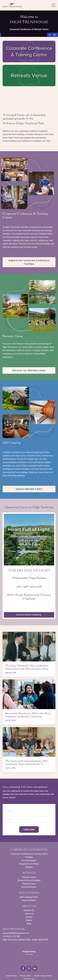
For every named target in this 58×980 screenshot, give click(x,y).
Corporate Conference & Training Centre (29, 854)
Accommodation (29, 860)
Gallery (29, 920)
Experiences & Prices (29, 864)
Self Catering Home (29, 897)
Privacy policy (26, 966)
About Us (29, 914)
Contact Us (29, 910)
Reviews (29, 867)
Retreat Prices (29, 884)
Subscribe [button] (29, 829)
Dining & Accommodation (29, 880)
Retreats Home (29, 877)
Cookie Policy (11, 966)
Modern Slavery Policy (43, 966)
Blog (29, 924)
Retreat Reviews (29, 887)
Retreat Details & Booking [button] (29, 615)
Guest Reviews (29, 900)
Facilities (29, 857)
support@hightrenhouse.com (16, 933)
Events (29, 917)
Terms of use (29, 969)
